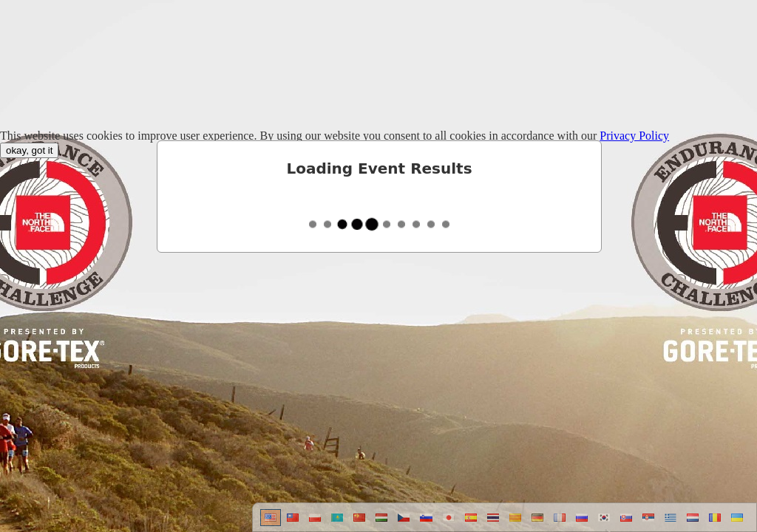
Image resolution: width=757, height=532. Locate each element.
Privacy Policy (634, 136)
